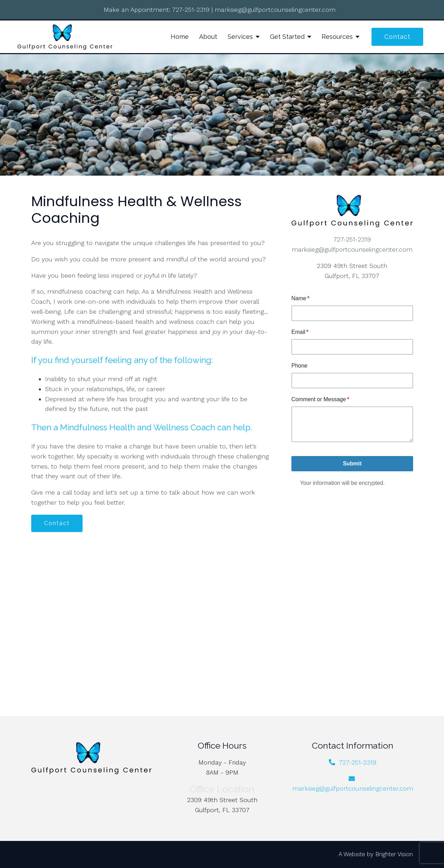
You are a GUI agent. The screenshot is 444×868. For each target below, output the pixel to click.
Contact (397, 37)
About (208, 37)
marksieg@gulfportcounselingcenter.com (275, 10)
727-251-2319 (191, 10)
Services (240, 37)
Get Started (287, 37)
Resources (337, 37)
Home (180, 37)
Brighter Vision (394, 854)
